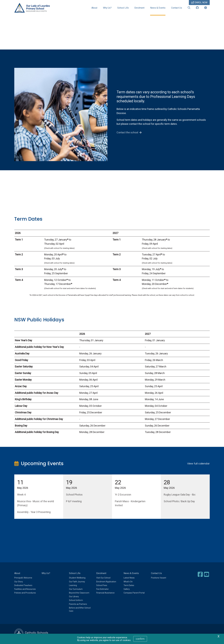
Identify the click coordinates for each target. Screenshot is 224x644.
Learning (73, 586)
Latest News (129, 578)
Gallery (127, 589)
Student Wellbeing (77, 578)
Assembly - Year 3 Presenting (34, 512)
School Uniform (76, 601)
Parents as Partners (78, 604)
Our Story (19, 582)
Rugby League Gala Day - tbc (180, 495)
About (94, 8)
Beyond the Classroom (79, 593)
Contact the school (127, 133)
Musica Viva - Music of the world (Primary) (35, 504)
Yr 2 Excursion (123, 495)
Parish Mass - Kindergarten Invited (130, 504)
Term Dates (129, 586)
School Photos (74, 495)
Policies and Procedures (25, 593)
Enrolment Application (106, 582)
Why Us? (107, 8)
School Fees (102, 586)
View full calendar (198, 464)
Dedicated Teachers (23, 586)
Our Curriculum (76, 589)
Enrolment (139, 8)
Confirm (140, 639)
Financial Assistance (105, 593)
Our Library (74, 597)
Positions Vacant (159, 578)
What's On (128, 582)
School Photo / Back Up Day (179, 502)
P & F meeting (74, 502)
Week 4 (21, 495)
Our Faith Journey (77, 582)
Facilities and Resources (25, 589)
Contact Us (177, 8)
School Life (123, 8)
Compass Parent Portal (134, 593)
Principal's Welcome (23, 578)
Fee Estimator (102, 589)
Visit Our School (103, 578)
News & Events (158, 8)
